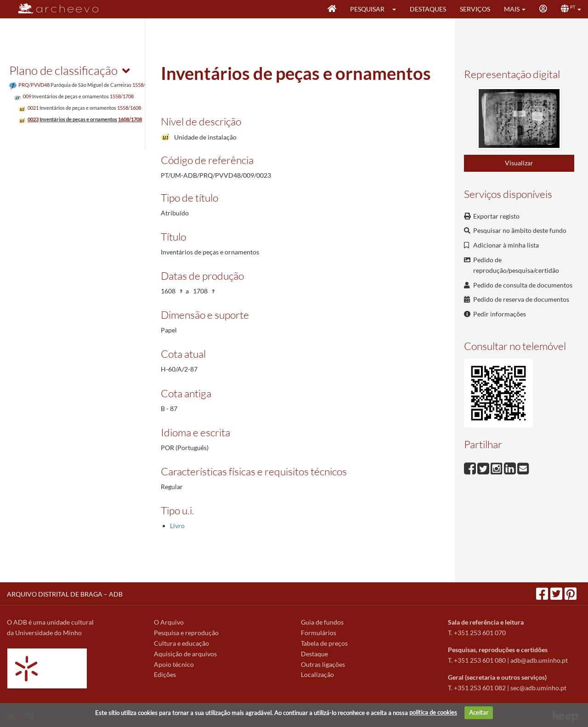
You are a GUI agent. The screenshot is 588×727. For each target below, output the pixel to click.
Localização (317, 674)
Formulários (319, 633)
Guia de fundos (322, 622)
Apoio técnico (174, 664)
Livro (177, 526)
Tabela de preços (324, 643)
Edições (165, 674)
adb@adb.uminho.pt (539, 660)
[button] (397, 9)
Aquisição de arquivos (185, 654)
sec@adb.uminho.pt (538, 688)
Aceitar (479, 712)
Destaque (314, 654)
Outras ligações (323, 664)
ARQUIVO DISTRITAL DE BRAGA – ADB (65, 594)
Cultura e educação (181, 643)
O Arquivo (169, 622)
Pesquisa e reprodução (186, 633)
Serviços (475, 9)
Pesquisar (367, 9)
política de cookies (433, 712)
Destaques (428, 9)
